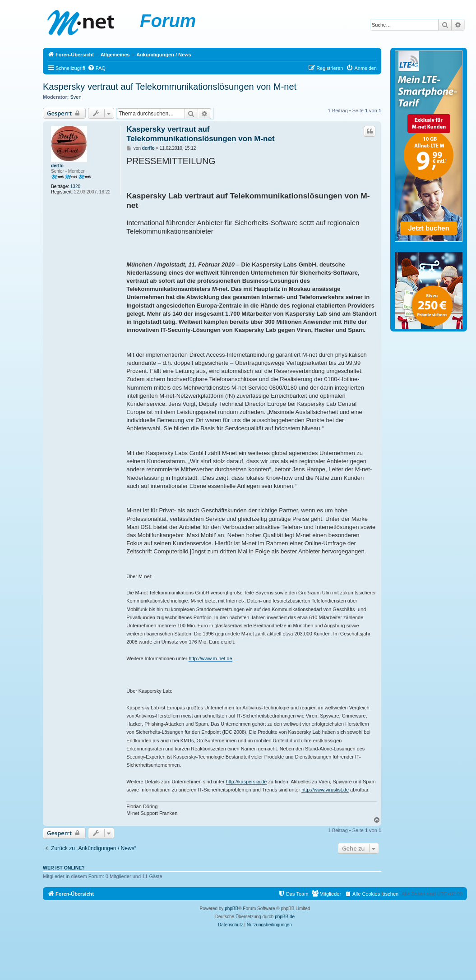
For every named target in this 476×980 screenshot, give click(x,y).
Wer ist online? (64, 868)
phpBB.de (285, 917)
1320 (75, 186)
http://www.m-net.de (210, 658)
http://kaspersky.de (247, 782)
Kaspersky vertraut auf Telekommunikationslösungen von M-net (170, 87)
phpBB (231, 909)
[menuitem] (97, 68)
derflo (57, 166)
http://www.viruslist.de (325, 790)
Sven (76, 97)
